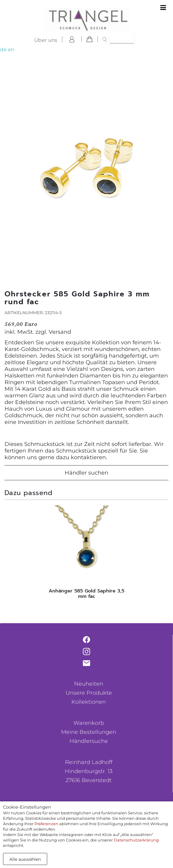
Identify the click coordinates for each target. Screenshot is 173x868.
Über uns (46, 40)
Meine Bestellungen (89, 732)
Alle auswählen (25, 859)
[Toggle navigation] (163, 8)
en (11, 49)
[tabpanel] (86, 554)
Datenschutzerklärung (136, 840)
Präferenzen (46, 824)
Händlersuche (89, 741)
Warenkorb (89, 723)
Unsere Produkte (89, 693)
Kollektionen (89, 702)
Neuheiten (89, 684)
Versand (60, 332)
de (3, 49)
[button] (163, 180)
